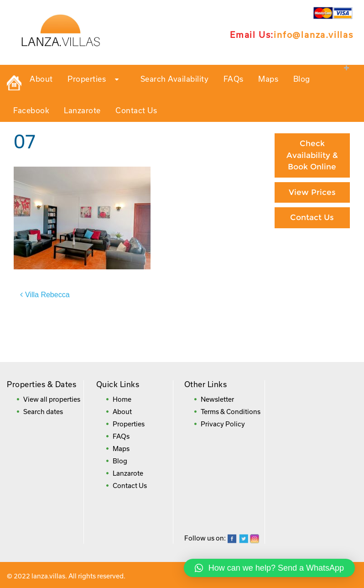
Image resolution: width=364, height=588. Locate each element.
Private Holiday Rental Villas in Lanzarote (14, 83)
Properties (96, 79)
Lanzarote (82, 110)
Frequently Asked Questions (312, 338)
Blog (302, 79)
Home (122, 399)
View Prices (312, 192)
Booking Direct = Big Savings (312, 295)
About (41, 79)
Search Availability (175, 79)
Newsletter (217, 399)
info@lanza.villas (314, 35)
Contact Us (136, 110)
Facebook (31, 110)
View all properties (52, 399)
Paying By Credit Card (312, 258)
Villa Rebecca (47, 295)
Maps (268, 79)
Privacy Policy (223, 424)
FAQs (234, 79)
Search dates (43, 412)
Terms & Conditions (231, 412)
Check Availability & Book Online (312, 155)
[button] (269, 568)
